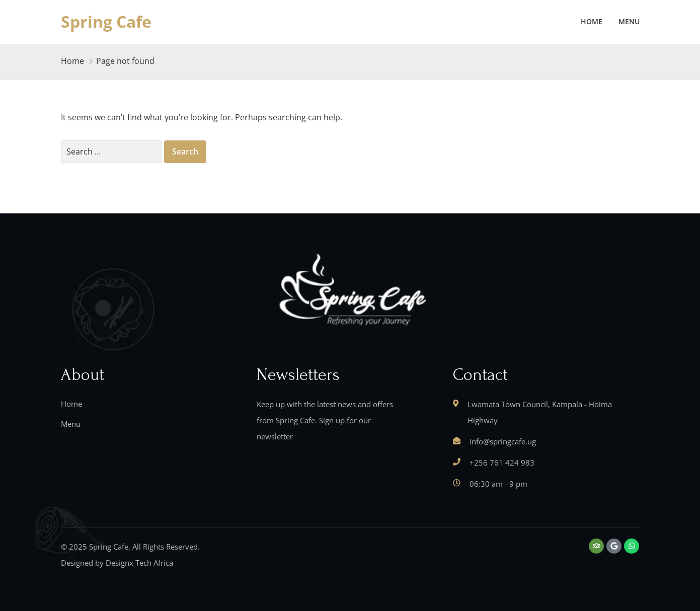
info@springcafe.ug (503, 441)
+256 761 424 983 (502, 463)
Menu (629, 21)
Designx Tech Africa (139, 563)
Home (592, 21)
